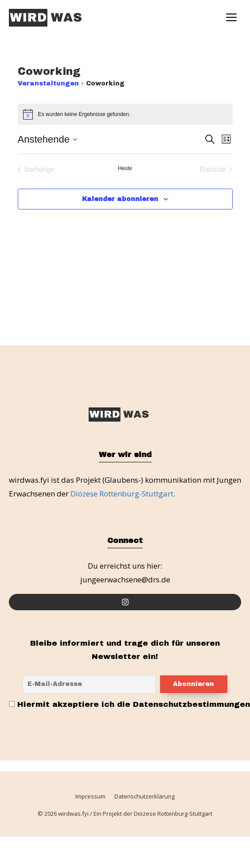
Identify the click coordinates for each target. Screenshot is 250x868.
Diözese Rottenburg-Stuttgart (122, 494)
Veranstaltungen (48, 83)
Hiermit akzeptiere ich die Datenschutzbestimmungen (129, 705)
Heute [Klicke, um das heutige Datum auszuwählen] (125, 168)
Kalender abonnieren (120, 199)
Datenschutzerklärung (145, 797)
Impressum (90, 797)
